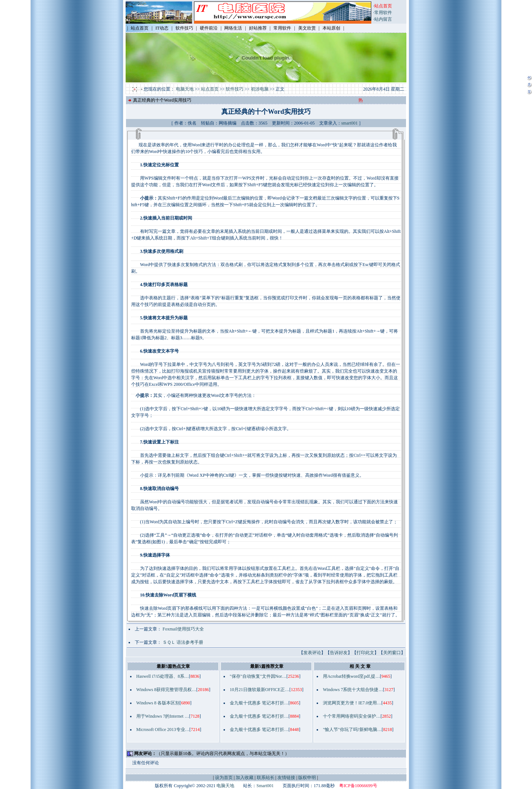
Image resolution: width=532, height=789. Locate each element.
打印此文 (365, 653)
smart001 (350, 123)
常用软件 (383, 13)
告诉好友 (339, 653)
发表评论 (312, 653)
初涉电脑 (260, 89)
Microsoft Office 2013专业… (163, 730)
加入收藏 (245, 778)
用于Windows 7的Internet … (163, 716)
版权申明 (307, 778)
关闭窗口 (392, 653)
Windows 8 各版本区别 (158, 703)
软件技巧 (235, 89)
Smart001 (265, 786)
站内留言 (383, 19)
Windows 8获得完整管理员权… (166, 690)
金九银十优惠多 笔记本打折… (259, 703)
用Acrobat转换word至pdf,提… (351, 676)
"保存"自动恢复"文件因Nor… (258, 676)
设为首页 (224, 778)
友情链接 (286, 778)
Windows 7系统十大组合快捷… (353, 690)
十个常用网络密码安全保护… (352, 716)
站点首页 (210, 89)
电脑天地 (185, 89)
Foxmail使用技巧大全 (183, 629)
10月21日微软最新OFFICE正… (260, 690)
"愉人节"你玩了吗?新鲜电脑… (352, 730)
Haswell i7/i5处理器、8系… (163, 676)
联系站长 (266, 778)
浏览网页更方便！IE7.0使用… (352, 703)
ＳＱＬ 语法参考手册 (183, 642)
